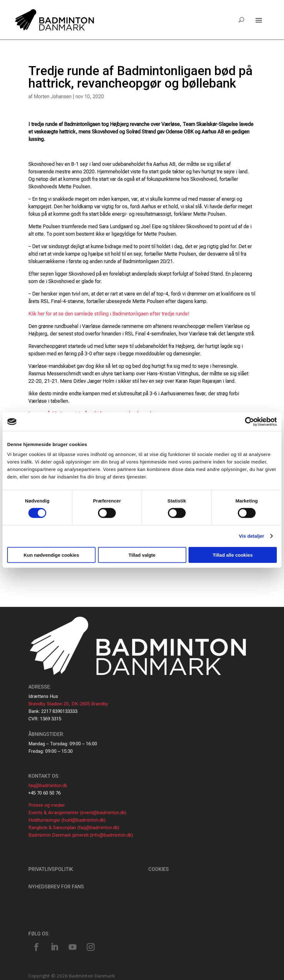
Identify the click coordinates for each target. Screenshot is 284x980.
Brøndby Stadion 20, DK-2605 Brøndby (68, 704)
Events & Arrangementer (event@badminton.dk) (77, 813)
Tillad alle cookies (233, 555)
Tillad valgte (142, 555)
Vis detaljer (252, 536)
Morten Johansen (53, 96)
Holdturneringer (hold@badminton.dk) (67, 820)
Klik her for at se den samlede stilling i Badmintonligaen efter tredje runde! (109, 314)
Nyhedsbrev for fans (56, 887)
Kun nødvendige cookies (51, 555)
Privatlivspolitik (51, 869)
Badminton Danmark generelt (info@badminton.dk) (81, 835)
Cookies (159, 869)
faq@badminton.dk (48, 785)
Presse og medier (47, 805)
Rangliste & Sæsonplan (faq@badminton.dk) (74, 828)
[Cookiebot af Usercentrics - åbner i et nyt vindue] (250, 422)
